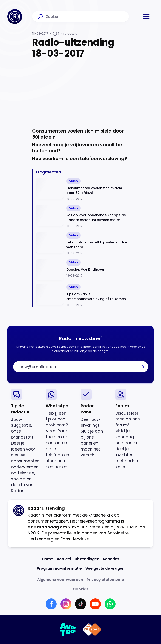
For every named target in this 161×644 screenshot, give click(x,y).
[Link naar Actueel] (64, 559)
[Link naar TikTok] (81, 604)
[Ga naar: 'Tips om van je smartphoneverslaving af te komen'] (82, 296)
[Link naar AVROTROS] (68, 630)
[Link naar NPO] (92, 630)
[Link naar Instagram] (66, 604)
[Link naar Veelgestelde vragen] (105, 568)
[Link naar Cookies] (80, 589)
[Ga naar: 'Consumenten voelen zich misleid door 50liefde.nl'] (82, 190)
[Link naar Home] (48, 559)
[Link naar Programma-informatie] (59, 568)
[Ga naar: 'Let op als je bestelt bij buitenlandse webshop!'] (82, 244)
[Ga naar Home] (15, 17)
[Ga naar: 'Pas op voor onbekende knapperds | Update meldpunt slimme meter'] (82, 217)
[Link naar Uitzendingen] (87, 559)
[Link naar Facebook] (51, 604)
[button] (146, 17)
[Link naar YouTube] (95, 604)
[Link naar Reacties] (111, 559)
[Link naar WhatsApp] (110, 604)
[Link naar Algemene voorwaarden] (60, 580)
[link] (25, 441)
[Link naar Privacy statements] (105, 580)
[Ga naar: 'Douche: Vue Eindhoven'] (82, 270)
